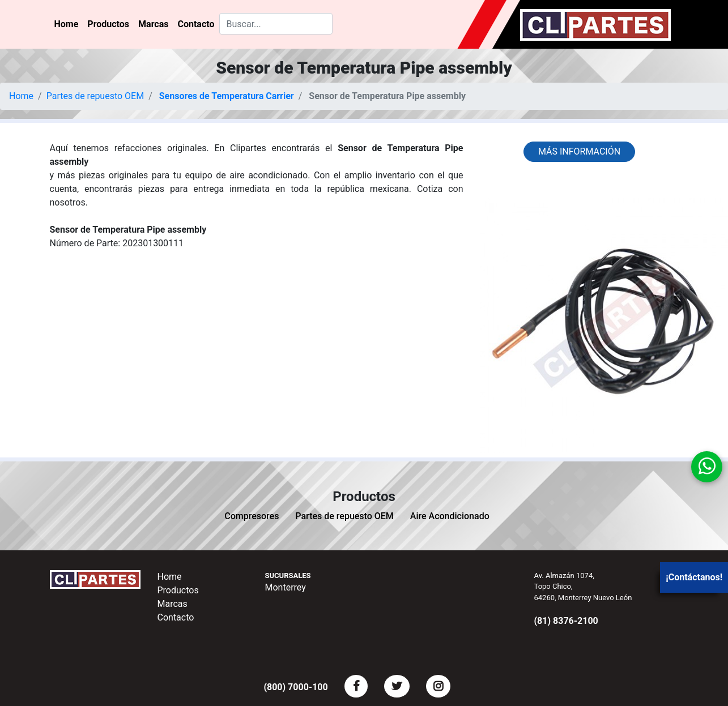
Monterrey (286, 587)
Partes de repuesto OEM (95, 96)
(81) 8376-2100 (566, 621)
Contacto (196, 24)
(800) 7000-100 (295, 687)
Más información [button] (579, 151)
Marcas (153, 24)
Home (67, 24)
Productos (108, 24)
